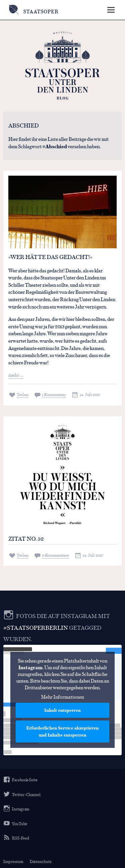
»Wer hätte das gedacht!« (50, 257)
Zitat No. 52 (26, 538)
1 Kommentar (54, 394)
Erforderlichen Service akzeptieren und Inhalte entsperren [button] (62, 731)
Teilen (22, 394)
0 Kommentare (55, 555)
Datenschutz (40, 861)
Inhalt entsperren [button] (62, 710)
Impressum (13, 861)
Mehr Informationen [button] (62, 697)
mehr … (16, 375)
